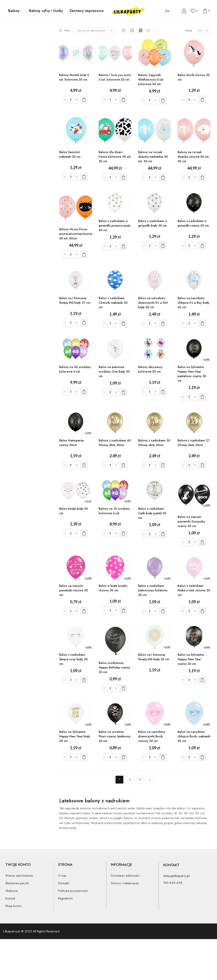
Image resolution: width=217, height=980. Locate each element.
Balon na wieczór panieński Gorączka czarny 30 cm (191, 521)
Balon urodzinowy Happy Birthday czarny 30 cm (114, 667)
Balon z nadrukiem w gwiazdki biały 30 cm (153, 223)
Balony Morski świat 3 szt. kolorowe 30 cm (74, 77)
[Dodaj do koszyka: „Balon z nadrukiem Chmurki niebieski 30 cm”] (123, 323)
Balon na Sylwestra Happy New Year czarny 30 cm (191, 659)
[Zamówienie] (95, 31)
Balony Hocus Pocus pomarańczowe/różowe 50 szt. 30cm (76, 234)
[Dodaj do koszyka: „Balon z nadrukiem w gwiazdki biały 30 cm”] (163, 246)
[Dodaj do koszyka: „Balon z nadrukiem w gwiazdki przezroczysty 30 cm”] (123, 246)
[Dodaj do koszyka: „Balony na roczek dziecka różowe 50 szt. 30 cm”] (202, 177)
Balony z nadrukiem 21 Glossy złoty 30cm (193, 443)
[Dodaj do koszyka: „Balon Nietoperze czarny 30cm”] (84, 465)
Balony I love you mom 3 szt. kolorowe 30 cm (115, 77)
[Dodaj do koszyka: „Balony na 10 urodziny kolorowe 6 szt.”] (123, 533)
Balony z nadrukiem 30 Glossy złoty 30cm (154, 443)
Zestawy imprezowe (87, 11)
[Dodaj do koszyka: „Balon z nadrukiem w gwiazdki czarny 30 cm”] (202, 246)
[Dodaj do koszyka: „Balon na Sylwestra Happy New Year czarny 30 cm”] (202, 680)
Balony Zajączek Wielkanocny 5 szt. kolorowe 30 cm (151, 80)
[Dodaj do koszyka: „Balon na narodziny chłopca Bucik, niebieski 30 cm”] (202, 757)
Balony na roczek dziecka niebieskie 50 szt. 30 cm (153, 157)
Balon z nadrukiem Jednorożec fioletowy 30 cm (153, 590)
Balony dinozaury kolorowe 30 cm (150, 369)
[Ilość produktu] (71, 100)
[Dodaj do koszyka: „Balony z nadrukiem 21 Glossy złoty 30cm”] (202, 465)
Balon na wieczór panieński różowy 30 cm (73, 590)
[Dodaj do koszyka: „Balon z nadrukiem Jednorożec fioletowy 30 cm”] (163, 611)
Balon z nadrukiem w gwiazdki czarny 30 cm (193, 223)
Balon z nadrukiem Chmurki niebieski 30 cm (113, 303)
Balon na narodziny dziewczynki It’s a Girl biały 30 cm (153, 303)
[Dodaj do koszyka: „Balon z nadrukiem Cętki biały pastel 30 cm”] (163, 534)
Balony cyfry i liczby (46, 11)
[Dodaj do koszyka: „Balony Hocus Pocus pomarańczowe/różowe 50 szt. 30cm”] (84, 255)
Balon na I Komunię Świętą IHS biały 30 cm (154, 657)
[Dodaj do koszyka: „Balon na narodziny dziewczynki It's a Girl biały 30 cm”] (163, 323)
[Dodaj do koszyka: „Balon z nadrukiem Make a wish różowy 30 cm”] (202, 611)
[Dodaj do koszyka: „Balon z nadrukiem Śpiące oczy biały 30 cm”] (84, 680)
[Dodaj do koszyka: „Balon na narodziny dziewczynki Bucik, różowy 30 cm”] (163, 757)
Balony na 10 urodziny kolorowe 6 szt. (114, 511)
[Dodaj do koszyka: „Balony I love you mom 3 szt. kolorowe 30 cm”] (123, 100)
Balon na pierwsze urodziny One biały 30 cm (114, 372)
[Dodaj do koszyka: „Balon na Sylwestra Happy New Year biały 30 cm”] (84, 757)
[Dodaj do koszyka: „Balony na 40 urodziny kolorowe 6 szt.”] (84, 392)
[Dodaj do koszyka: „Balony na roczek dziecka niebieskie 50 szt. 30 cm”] (163, 177)
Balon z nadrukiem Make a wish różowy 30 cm (194, 590)
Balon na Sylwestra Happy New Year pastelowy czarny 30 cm (192, 374)
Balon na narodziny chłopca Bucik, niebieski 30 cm (194, 736)
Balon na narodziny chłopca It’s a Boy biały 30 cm (193, 303)
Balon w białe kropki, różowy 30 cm (113, 588)
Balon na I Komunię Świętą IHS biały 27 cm (75, 300)
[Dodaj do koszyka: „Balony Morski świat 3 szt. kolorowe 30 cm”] (84, 100)
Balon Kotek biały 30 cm (73, 511)
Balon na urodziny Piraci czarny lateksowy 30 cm (115, 736)
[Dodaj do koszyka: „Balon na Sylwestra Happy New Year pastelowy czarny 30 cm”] (202, 397)
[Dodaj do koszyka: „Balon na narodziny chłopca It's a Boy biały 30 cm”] (202, 323)
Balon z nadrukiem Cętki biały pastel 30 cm (152, 513)
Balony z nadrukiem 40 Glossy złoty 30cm (115, 443)
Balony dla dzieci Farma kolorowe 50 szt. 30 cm (115, 157)
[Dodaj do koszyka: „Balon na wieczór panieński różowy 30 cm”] (84, 611)
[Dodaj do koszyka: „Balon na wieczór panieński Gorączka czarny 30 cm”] (202, 542)
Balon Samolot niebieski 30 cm (70, 154)
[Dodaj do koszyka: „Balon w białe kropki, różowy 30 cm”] (123, 610)
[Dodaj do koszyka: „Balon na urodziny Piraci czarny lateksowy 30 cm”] (123, 757)
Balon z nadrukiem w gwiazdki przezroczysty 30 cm (115, 226)
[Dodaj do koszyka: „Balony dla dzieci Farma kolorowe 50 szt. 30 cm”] (123, 177)
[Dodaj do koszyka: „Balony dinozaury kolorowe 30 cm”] (163, 392)
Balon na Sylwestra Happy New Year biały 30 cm (75, 736)
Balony (15, 11)
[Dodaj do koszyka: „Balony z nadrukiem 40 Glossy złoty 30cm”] (123, 465)
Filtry (65, 31)
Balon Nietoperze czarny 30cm (71, 443)
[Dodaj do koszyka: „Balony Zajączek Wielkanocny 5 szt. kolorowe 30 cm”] (163, 100)
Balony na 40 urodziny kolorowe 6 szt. (75, 369)
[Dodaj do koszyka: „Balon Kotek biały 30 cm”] (84, 533)
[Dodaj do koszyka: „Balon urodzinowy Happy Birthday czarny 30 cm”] (123, 688)
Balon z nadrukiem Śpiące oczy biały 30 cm (73, 659)
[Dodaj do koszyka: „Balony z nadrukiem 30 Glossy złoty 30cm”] (163, 465)
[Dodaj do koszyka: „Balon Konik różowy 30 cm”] (202, 100)
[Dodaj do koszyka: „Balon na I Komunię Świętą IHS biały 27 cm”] (84, 323)
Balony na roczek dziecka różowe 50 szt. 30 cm (193, 157)
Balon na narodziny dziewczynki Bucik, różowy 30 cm (152, 736)
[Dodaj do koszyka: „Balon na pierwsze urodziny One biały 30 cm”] (123, 392)
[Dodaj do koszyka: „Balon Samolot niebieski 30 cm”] (84, 177)
